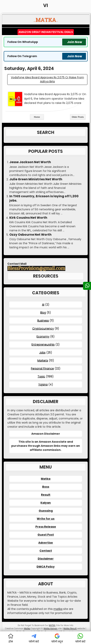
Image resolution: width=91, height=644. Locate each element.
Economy (43, 336)
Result (46, 495)
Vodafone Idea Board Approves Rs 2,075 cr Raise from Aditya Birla (47, 79)
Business (43, 320)
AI (43, 304)
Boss (46, 487)
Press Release (46, 527)
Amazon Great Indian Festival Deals (46, 32)
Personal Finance (42, 368)
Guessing (46, 511)
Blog (43, 312)
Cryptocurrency (43, 328)
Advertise (46, 543)
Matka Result (70, 629)
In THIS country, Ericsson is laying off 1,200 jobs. (44, 198)
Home (37, 117)
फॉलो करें (34, 638)
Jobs (42, 352)
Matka (46, 479)
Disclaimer (46, 559)
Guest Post (46, 535)
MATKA (52, 625)
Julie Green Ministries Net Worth (36, 179)
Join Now (75, 42)
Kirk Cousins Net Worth (28, 218)
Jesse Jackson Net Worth (30, 162)
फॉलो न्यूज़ (57, 638)
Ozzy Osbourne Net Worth (30, 235)
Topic (41, 376)
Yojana (43, 384)
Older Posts (78, 117)
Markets (43, 360)
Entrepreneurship (43, 344)
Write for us (46, 519)
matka (58, 609)
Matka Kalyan (50, 629)
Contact (46, 551)
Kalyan (46, 503)
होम (11, 638)
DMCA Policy (46, 567)
